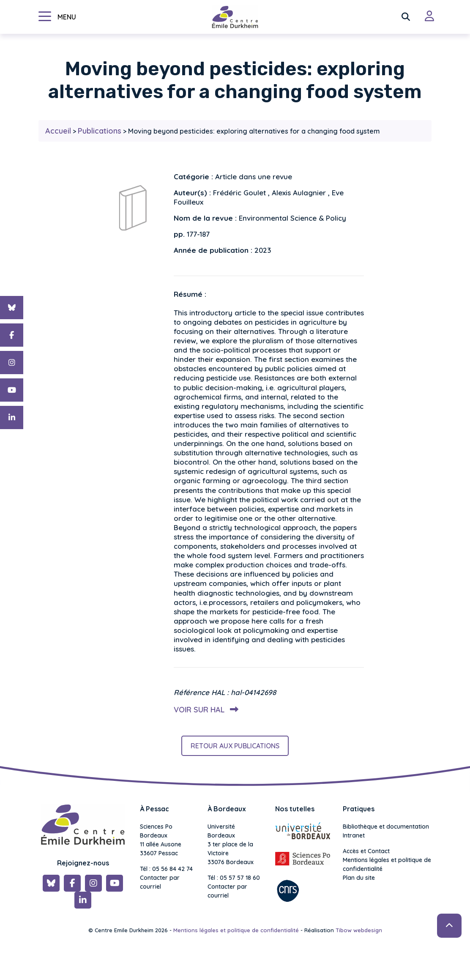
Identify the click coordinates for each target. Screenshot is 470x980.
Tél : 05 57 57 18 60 (234, 878)
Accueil (58, 131)
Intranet (354, 835)
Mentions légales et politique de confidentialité (387, 864)
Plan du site (359, 878)
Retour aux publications (235, 746)
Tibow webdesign (359, 930)
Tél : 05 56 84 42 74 (166, 869)
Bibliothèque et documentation (386, 827)
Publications (100, 131)
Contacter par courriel (160, 882)
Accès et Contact (366, 851)
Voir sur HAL (204, 710)
